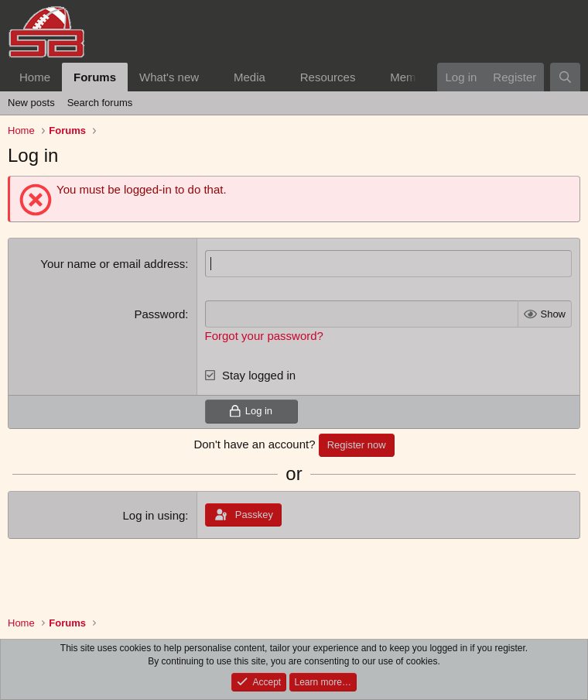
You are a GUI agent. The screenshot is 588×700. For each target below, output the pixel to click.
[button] (211, 77)
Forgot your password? (264, 336)
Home (35, 77)
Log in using (154, 515)
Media (250, 77)
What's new (169, 77)
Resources (328, 77)
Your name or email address (113, 264)
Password (160, 314)
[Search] (565, 77)
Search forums (100, 103)
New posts (31, 103)
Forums (95, 77)
